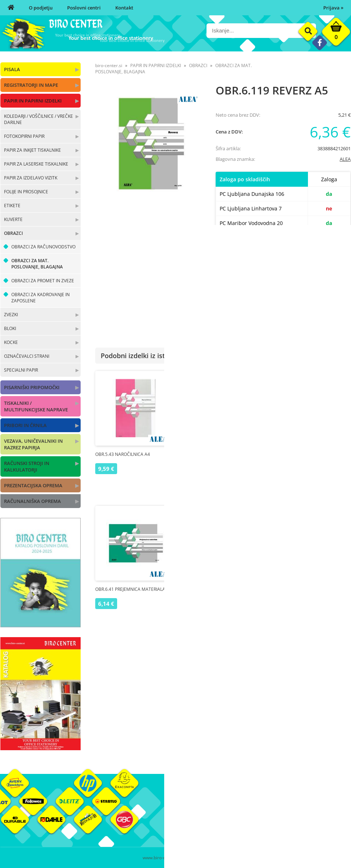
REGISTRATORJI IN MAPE (31, 85)
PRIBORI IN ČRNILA (25, 425)
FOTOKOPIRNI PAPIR (24, 136)
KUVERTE (13, 219)
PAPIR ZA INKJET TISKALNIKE (32, 150)
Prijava (333, 8)
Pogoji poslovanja (253, 817)
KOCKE (11, 342)
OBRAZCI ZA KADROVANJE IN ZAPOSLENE (40, 298)
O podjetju (41, 8)
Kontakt (124, 8)
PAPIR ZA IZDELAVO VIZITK (31, 178)
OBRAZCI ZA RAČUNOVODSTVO (43, 247)
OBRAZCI (13, 233)
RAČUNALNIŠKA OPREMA (32, 501)
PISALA (12, 69)
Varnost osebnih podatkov (263, 828)
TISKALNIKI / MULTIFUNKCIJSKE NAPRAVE (36, 406)
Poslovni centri (84, 8)
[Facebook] (319, 42)
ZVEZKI (11, 315)
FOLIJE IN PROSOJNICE (26, 192)
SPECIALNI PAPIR (21, 370)
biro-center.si (109, 65)
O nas (182, 806)
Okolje (299, 806)
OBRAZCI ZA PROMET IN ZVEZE (43, 281)
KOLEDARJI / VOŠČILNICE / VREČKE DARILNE (38, 119)
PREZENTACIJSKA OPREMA (33, 485)
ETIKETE (12, 206)
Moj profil (244, 806)
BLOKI (10, 328)
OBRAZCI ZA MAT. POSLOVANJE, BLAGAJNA (37, 264)
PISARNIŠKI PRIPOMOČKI (32, 387)
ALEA (345, 159)
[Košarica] (336, 34)
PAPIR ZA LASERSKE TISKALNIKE (36, 164)
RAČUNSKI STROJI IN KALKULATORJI (27, 466)
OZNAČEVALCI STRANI (27, 356)
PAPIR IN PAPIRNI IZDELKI (33, 101)
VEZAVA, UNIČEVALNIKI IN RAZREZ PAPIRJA (33, 444)
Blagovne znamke (311, 817)
